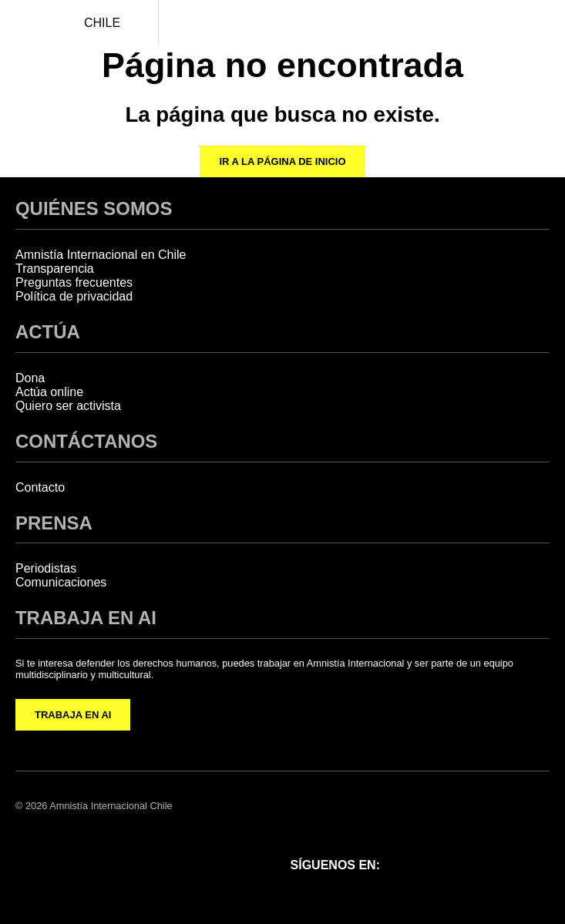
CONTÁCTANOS (86, 441)
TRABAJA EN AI (73, 715)
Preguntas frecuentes (74, 282)
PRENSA (54, 523)
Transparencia (55, 269)
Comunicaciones (61, 582)
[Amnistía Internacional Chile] (23, 23)
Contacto (40, 487)
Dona (30, 378)
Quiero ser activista (68, 406)
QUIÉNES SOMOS (94, 208)
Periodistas (46, 568)
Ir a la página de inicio (282, 161)
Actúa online (49, 392)
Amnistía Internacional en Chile (101, 255)
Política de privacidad (74, 296)
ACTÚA (48, 332)
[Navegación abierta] (542, 23)
